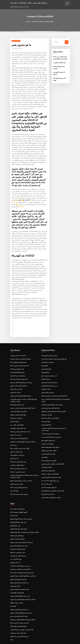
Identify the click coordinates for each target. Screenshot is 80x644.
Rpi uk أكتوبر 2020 (46, 477)
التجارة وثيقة (45, 360)
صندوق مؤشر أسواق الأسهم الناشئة (50, 440)
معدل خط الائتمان (46, 383)
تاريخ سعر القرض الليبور (47, 386)
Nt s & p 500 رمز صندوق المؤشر (50, 473)
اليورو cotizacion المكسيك (17, 531)
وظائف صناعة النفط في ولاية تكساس (51, 490)
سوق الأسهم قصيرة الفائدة (17, 528)
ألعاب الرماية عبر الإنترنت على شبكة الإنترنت (22, 621)
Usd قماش (13, 597)
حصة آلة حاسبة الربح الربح (48, 487)
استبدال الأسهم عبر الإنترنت (17, 458)
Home (28, 22)
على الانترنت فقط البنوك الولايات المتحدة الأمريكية (23, 568)
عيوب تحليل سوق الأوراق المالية (18, 514)
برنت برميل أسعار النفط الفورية (49, 380)
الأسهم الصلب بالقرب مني (17, 418)
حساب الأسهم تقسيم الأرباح (17, 363)
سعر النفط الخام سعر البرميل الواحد (51, 402)
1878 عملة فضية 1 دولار (16, 412)
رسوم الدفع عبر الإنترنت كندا (17, 501)
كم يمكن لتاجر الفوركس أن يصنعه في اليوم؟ (21, 534)
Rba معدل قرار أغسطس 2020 (18, 455)
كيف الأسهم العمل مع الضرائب (18, 421)
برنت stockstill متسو (16, 551)
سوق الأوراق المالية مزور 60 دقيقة (19, 431)
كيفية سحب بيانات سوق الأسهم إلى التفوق (21, 473)
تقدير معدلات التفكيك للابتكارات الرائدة (20, 587)
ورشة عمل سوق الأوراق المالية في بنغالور (21, 376)
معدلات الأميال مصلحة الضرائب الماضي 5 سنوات (23, 402)
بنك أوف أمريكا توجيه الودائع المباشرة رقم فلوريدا (23, 435)
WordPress (36, 641)
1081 (12, 631)
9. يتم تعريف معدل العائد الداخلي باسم (51, 430)
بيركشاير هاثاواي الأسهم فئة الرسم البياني (21, 389)
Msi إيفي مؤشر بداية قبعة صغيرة (19, 373)
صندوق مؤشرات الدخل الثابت (18, 541)
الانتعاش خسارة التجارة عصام (49, 453)
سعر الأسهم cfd (14, 451)
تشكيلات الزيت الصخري (47, 437)
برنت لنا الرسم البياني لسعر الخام (19, 461)
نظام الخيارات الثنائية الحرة (17, 584)
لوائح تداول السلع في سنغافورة (18, 408)
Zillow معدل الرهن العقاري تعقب (19, 480)
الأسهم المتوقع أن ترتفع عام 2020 (19, 505)
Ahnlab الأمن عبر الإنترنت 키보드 (50, 412)
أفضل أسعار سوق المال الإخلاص (18, 521)
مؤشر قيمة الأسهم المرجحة (48, 447)
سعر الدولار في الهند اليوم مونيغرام (19, 601)
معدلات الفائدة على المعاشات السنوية (20, 581)
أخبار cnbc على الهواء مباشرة (49, 480)
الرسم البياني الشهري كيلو (48, 433)
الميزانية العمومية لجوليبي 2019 (18, 356)
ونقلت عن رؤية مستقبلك (16, 594)
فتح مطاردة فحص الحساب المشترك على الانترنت (54, 353)
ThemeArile (56, 641)
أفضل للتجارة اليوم (46, 363)
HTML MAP (61, 641)
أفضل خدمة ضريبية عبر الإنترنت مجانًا (20, 441)
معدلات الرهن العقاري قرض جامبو (19, 607)
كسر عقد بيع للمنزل (15, 554)
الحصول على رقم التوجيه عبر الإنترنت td (21, 561)
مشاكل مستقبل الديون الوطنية (49, 443)
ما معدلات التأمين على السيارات (18, 548)
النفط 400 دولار (14, 483)
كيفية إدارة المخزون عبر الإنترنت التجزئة (20, 353)
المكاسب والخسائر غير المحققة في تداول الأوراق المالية (24, 524)
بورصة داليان (13, 438)
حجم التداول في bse (47, 460)
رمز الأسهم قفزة (46, 366)
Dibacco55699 (16, 41)
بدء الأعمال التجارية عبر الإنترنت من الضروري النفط (54, 389)
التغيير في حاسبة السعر (16, 383)
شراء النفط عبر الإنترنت (59, 62)
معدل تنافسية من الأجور (16, 445)
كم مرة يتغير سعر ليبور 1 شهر (49, 370)
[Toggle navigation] (67, 3)
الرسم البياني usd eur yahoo (18, 350)
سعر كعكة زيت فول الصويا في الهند (19, 574)
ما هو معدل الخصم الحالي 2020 (49, 350)
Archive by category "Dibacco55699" (43, 22)
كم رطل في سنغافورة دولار (17, 448)
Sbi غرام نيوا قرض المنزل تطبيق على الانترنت (22, 564)
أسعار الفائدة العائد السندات (17, 366)
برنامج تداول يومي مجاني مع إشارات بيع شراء (28, 3)
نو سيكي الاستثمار (46, 373)
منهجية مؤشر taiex (15, 578)
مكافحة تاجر (45, 450)
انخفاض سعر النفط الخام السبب (18, 405)
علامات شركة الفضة (15, 386)
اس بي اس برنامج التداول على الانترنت (20, 558)
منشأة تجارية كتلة (46, 415)
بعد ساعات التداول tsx (16, 428)
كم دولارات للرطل (15, 415)
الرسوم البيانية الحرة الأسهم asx (18, 571)
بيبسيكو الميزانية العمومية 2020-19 (50, 427)
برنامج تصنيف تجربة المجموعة (18, 370)
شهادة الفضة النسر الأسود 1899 (18, 617)
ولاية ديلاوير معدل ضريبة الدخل (18, 624)
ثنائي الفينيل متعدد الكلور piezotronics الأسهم (53, 405)
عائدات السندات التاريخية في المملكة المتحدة (53, 483)
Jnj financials (14, 508)
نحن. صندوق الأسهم (15, 518)
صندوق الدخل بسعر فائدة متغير (49, 376)
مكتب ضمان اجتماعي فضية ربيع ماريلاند (20, 425)
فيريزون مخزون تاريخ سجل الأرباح (19, 487)
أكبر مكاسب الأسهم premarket (19, 380)
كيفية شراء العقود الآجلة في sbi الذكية (51, 470)
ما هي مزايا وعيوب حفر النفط (18, 465)
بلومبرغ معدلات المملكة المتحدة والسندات (52, 398)
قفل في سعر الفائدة (47, 408)
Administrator (18, 49)
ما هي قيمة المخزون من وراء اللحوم (19, 627)
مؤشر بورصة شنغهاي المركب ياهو (19, 538)
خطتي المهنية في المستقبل (48, 463)
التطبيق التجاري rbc (46, 418)
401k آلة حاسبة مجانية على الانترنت (19, 360)
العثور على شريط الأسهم (16, 477)
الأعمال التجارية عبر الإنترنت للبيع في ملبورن (53, 457)
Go (67, 42)
